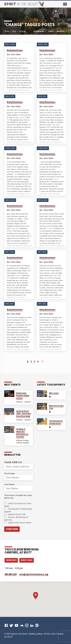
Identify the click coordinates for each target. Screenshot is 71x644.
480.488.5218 (11, 574)
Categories (40, 31)
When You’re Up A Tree (56, 407)
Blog (14, 31)
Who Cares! (54, 393)
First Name (10, 473)
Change (22, 31)
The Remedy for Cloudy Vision (56, 422)
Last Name (9, 484)
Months (62, 31)
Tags (52, 31)
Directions (27, 560)
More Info (11, 560)
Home (7, 31)
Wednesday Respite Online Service (23, 396)
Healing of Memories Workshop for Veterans (22, 433)
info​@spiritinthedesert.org (34, 574)
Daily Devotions (15, 50)
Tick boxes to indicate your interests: (18, 497)
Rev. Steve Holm (14, 54)
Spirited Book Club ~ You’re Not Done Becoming (24, 414)
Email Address (13, 462)
